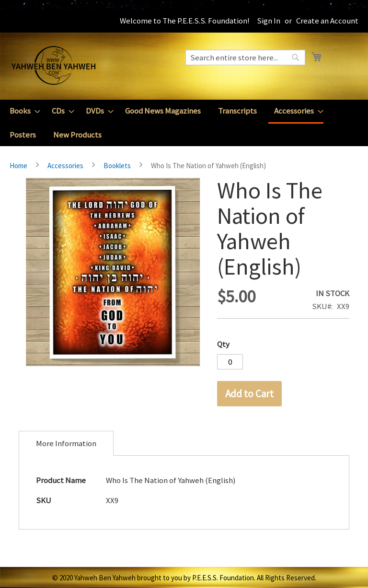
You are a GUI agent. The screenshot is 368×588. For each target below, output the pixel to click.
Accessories (65, 166)
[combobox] (245, 58)
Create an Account (327, 21)
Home (18, 166)
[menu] (184, 123)
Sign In (269, 21)
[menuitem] (22, 111)
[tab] (66, 443)
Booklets (117, 166)
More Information (66, 443)
